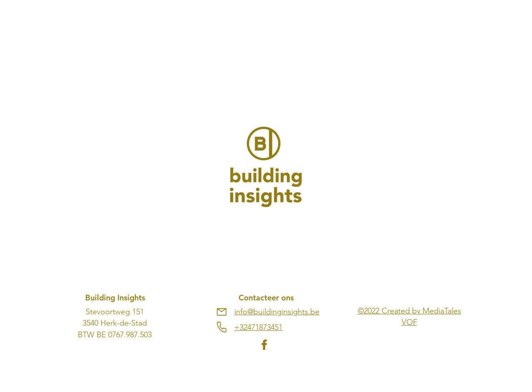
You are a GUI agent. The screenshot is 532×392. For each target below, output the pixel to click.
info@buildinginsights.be (277, 312)
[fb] (264, 345)
